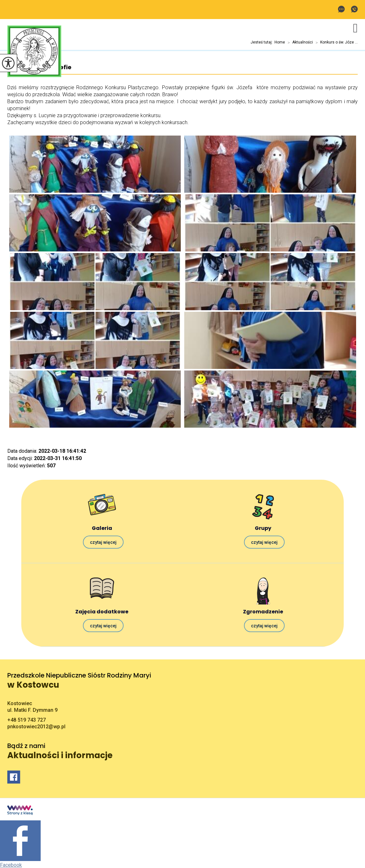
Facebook (11, 865)
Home (280, 42)
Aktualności (299, 43)
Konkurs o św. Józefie (39, 67)
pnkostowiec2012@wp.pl (341, 9)
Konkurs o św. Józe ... (335, 43)
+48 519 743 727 (354, 9)
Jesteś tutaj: (263, 42)
